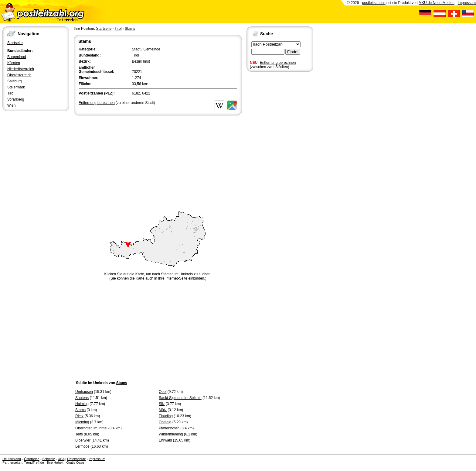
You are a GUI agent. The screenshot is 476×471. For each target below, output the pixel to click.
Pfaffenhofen (169, 428)
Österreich (32, 459)
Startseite (15, 43)
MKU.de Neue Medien (437, 3)
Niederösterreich (21, 69)
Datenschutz (76, 459)
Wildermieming (171, 434)
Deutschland (12, 459)
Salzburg (14, 81)
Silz (162, 404)
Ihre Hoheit (55, 462)
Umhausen (84, 392)
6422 (146, 93)
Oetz (163, 392)
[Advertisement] (158, 162)
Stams (130, 29)
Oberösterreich (19, 75)
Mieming (82, 422)
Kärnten (14, 63)
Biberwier (83, 440)
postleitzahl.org (374, 3)
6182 (136, 93)
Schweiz (48, 459)
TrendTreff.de (34, 462)
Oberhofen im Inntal (91, 428)
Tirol (11, 93)
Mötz (163, 410)
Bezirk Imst (141, 61)
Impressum (467, 3)
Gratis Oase (75, 462)
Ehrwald (165, 440)
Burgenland (17, 57)
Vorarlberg (16, 99)
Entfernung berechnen (278, 63)
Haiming (82, 404)
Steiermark (16, 87)
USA (61, 459)
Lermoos (82, 446)
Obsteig (165, 422)
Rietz (79, 416)
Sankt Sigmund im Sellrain (180, 398)
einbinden (196, 278)
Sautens (82, 398)
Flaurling (166, 416)
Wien (11, 105)
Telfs (79, 434)
